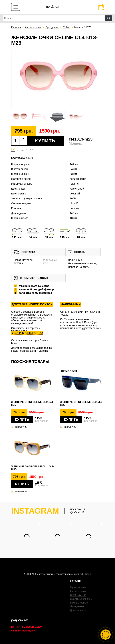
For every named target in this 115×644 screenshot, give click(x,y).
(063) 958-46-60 (20, 620)
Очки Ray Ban (78, 595)
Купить (45, 141)
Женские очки (78, 591)
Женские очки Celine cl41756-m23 (82, 403)
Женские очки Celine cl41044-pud (33, 468)
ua (57, 7)
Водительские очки (81, 599)
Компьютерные (79, 603)
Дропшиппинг (78, 610)
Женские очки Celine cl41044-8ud (33, 403)
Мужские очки (78, 587)
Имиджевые (77, 606)
